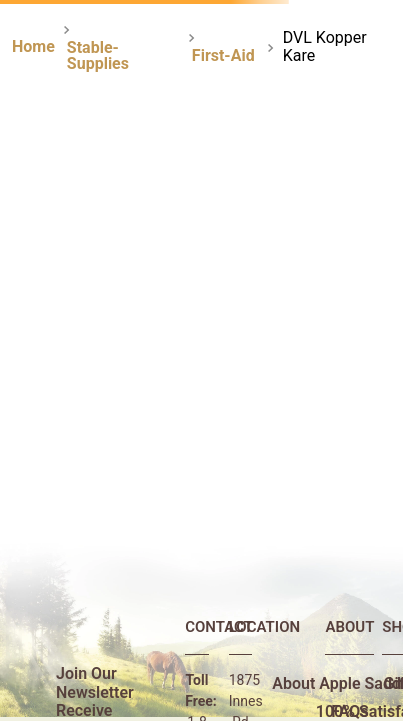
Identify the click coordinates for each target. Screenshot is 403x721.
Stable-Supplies (98, 55)
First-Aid (223, 55)
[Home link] (33, 47)
